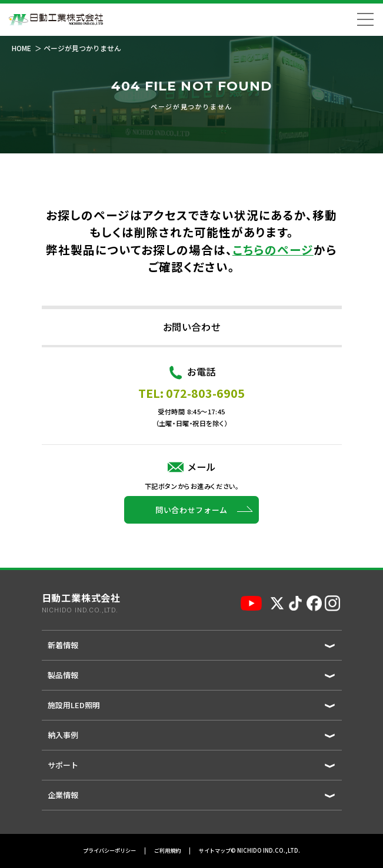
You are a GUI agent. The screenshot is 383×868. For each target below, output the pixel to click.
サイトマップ (215, 851)
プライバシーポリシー (109, 851)
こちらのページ (273, 249)
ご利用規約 (167, 851)
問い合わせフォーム (191, 526)
